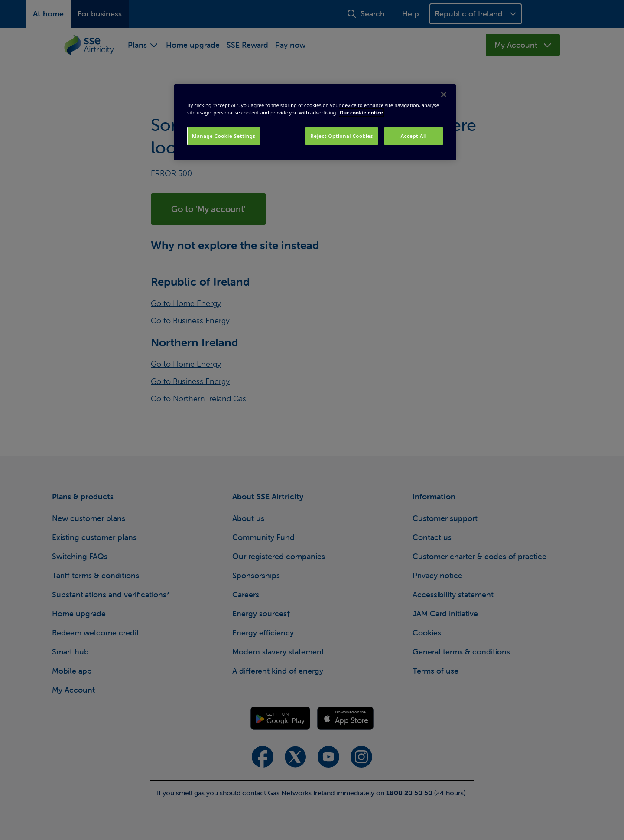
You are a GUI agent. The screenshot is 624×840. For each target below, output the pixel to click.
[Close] (444, 94)
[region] (315, 122)
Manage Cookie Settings (224, 136)
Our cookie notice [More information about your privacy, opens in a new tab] (361, 112)
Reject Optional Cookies (342, 136)
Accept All (413, 136)
